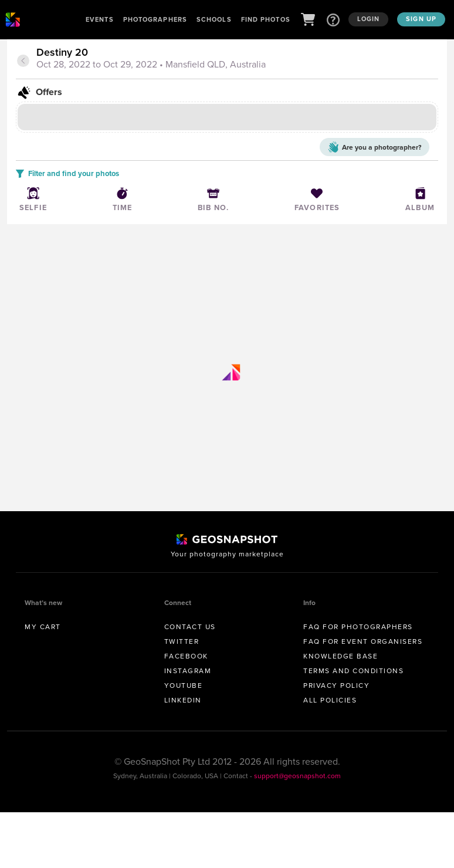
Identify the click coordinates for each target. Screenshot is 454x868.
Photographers (155, 19)
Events (100, 19)
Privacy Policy (336, 685)
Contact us (190, 627)
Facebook (186, 656)
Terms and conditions (353, 671)
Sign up (421, 19)
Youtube (184, 685)
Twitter (182, 641)
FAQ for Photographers (358, 627)
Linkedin (183, 700)
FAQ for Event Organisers (363, 641)
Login (369, 19)
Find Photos (266, 19)
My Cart (43, 627)
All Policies (330, 700)
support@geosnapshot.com (297, 776)
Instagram (188, 671)
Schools (214, 19)
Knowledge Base (340, 656)
